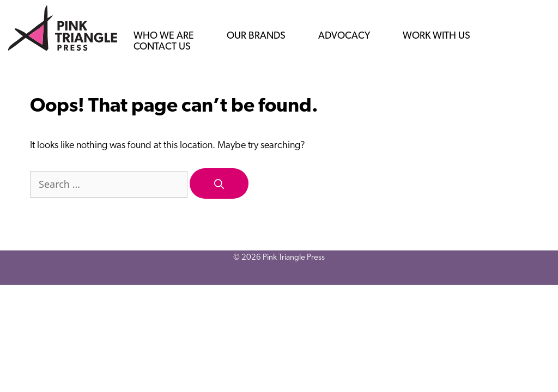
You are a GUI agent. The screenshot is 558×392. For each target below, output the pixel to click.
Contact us (162, 47)
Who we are (164, 36)
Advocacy (344, 36)
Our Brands (256, 36)
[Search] (219, 183)
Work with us (436, 36)
